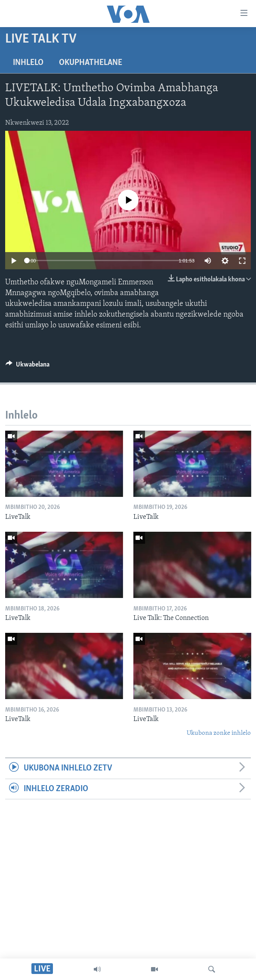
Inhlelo (28, 63)
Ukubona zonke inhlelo (219, 733)
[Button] (28, 367)
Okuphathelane (91, 63)
